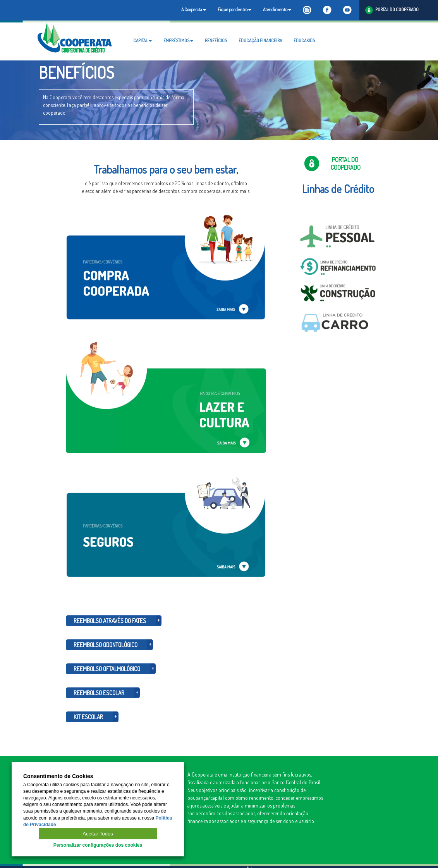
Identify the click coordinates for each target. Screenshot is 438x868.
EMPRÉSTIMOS (178, 40)
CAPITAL (143, 40)
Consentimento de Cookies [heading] (58, 776)
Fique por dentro (234, 9)
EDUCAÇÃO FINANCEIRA (260, 40)
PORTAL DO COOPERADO (392, 10)
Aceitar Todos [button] (98, 834)
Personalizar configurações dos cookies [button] (98, 845)
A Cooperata (194, 9)
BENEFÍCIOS (216, 40)
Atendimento (277, 9)
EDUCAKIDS (304, 40)
